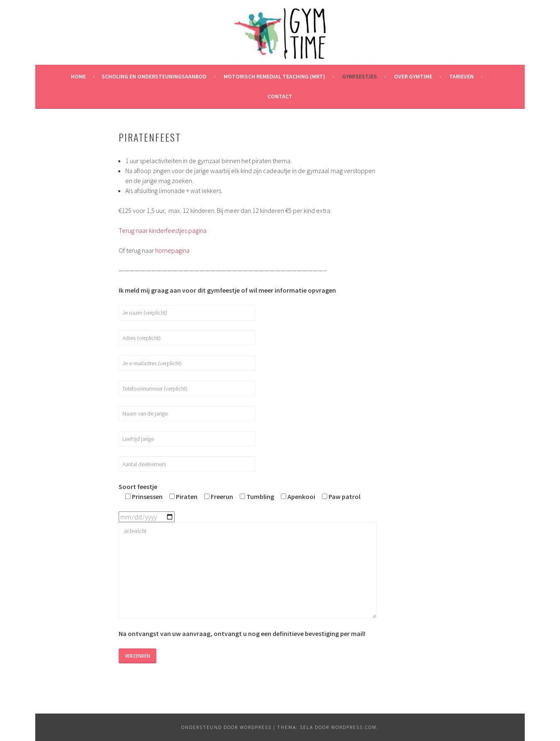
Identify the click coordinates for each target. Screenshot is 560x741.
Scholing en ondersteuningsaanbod (154, 76)
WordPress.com (354, 727)
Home (78, 76)
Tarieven (461, 76)
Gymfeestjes (360, 76)
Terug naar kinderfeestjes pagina (163, 230)
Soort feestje (138, 487)
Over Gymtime (413, 76)
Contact (280, 96)
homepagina (172, 250)
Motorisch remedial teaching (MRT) (274, 76)
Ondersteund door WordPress (226, 727)
